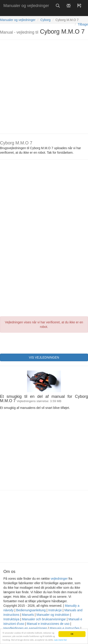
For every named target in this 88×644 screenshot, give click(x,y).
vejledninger (59, 579)
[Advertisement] (42, 87)
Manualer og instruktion (53, 615)
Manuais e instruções (65, 628)
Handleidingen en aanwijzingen (25, 628)
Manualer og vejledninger (26, 6)
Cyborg (45, 20)
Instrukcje (55, 610)
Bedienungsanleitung (31, 610)
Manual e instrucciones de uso (48, 624)
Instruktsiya (11, 619)
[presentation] (34, 343)
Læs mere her (60, 640)
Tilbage (83, 24)
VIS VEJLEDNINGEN (44, 357)
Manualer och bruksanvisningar (44, 619)
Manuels (28, 615)
